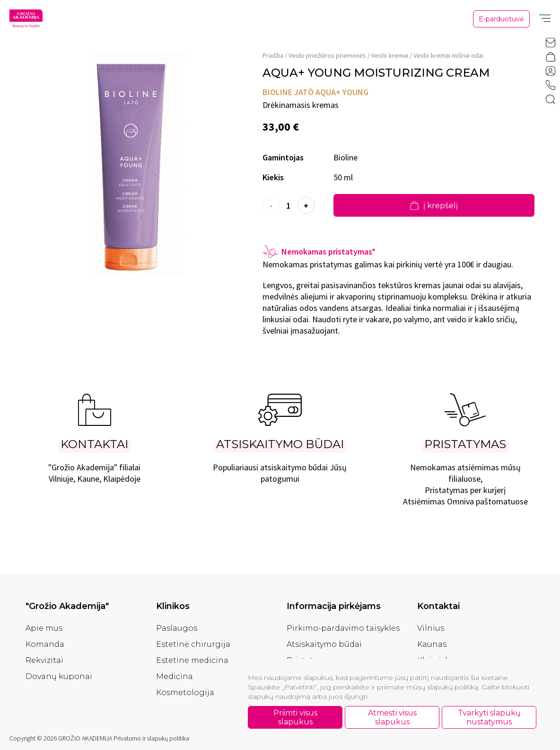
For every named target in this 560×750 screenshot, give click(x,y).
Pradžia (273, 55)
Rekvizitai (44, 660)
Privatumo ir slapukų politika (151, 738)
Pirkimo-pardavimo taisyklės (343, 628)
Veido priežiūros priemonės (327, 55)
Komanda (45, 644)
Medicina (175, 676)
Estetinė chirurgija (193, 644)
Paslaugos (177, 628)
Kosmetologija (185, 693)
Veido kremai (390, 55)
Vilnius (431, 628)
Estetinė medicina (192, 660)
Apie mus (44, 628)
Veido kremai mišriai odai (448, 55)
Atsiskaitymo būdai (324, 644)
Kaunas (432, 644)
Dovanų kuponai (59, 676)
